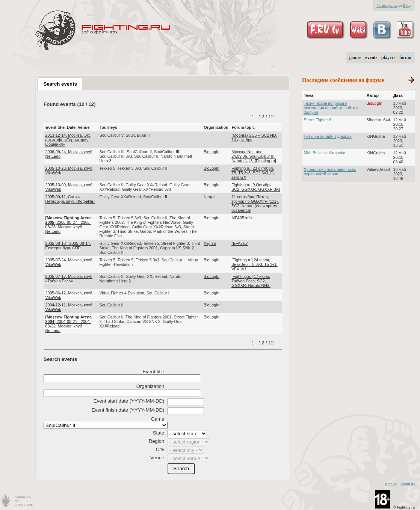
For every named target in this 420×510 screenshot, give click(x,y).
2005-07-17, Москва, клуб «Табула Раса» (69, 279)
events (371, 57)
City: (161, 449)
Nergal (209, 197)
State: (159, 433)
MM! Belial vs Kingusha (325, 153)
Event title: (154, 372)
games (355, 57)
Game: (159, 419)
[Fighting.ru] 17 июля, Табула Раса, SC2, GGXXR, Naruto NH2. (251, 281)
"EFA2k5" (240, 243)
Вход (407, 5)
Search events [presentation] (60, 84)
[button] (181, 469)
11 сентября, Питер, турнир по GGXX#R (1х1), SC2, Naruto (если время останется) (255, 204)
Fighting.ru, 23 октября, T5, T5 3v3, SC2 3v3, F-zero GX (253, 173)
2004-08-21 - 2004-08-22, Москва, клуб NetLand (69, 324)
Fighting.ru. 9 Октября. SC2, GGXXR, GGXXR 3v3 (256, 187)
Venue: (158, 458)
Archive (391, 484)
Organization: (151, 386)
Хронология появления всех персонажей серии (330, 172)
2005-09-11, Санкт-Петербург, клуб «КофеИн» (70, 199)
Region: (157, 441)
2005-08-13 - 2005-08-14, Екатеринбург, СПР (68, 246)
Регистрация (387, 5)
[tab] (60, 84)
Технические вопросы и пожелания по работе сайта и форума (331, 108)
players (388, 57)
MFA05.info (242, 218)
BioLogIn (212, 152)
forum (405, 57)
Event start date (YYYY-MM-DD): (130, 401)
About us (407, 484)
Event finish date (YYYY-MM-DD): (129, 410)
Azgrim (210, 243)
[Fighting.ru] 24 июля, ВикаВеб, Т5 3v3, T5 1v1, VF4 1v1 (255, 264)
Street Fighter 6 (318, 120)
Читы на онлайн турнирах (328, 136)
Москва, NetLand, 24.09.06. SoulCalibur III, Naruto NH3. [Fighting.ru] (254, 156)
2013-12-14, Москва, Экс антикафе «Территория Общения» (68, 140)
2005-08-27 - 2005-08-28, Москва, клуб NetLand (69, 225)
